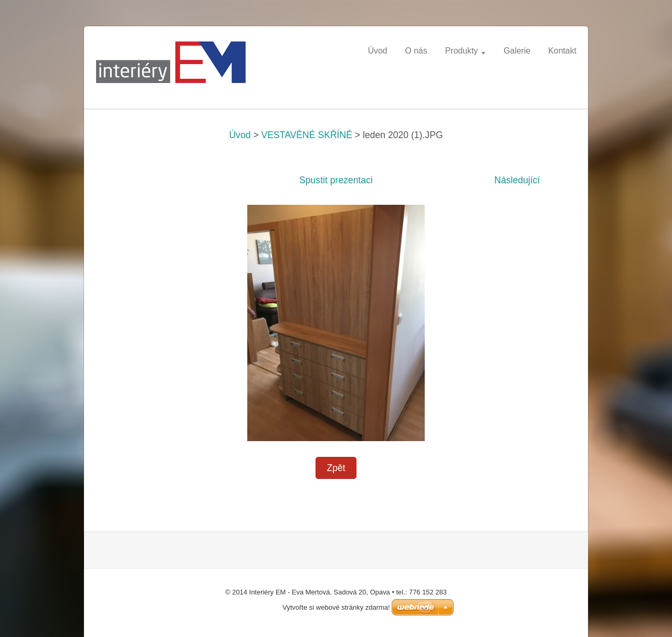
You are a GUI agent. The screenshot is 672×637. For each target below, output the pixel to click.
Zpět (336, 468)
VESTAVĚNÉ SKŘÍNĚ (307, 135)
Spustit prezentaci (336, 180)
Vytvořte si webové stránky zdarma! (336, 607)
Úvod (240, 135)
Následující (517, 180)
